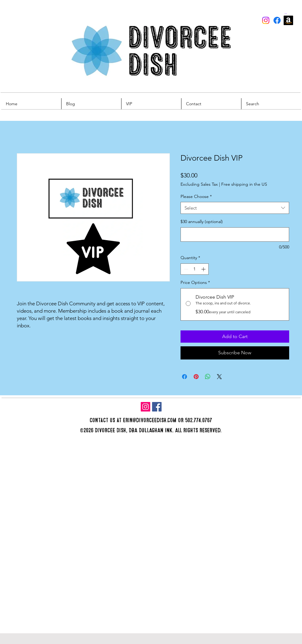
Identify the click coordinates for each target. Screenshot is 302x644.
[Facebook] (277, 20)
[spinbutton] (195, 269)
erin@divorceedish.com (150, 420)
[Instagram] (266, 20)
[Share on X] (219, 377)
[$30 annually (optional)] (235, 235)
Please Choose (196, 196)
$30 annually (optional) (202, 221)
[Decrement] (185, 269)
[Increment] (204, 269)
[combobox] (235, 208)
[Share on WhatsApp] (208, 377)
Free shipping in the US (244, 184)
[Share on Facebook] (185, 377)
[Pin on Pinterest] (196, 377)
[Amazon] (288, 20)
